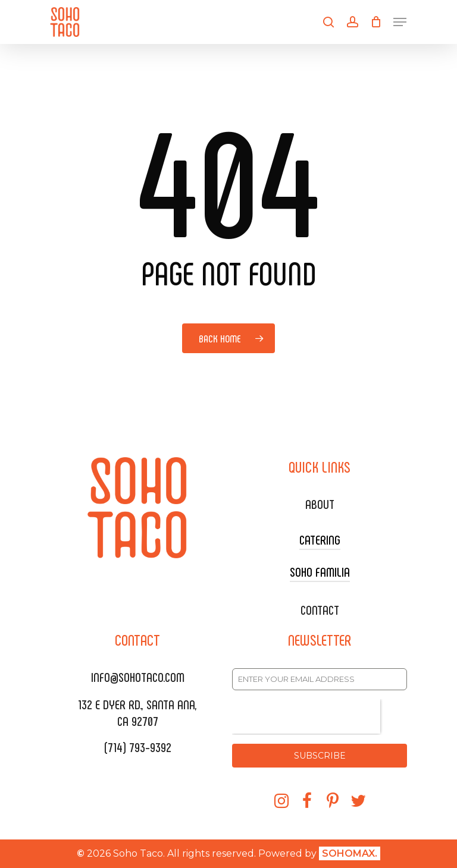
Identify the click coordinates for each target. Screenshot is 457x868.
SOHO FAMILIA (320, 571)
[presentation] (306, 716)
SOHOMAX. (350, 853)
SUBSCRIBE (320, 756)
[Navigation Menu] (400, 22)
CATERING (320, 539)
